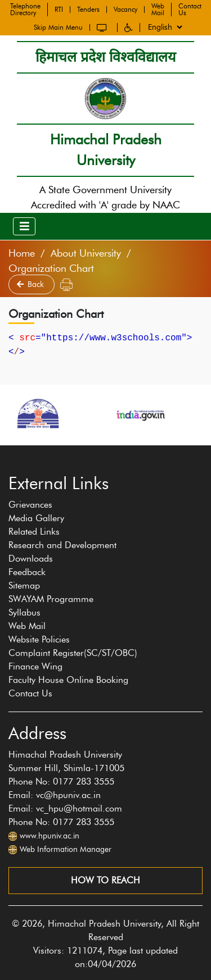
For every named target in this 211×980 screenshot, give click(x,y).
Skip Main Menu (58, 25)
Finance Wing (35, 666)
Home (22, 253)
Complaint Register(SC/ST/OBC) (73, 653)
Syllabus (24, 612)
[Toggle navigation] (24, 226)
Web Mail (158, 7)
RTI (59, 7)
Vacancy (125, 7)
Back (32, 284)
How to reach (105, 880)
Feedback (27, 572)
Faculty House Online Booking (68, 680)
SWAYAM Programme (51, 599)
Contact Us (190, 7)
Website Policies (39, 639)
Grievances (30, 505)
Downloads (31, 559)
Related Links (34, 532)
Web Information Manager (66, 849)
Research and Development (62, 545)
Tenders (88, 7)
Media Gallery (36, 518)
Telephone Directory (25, 7)
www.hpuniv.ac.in (50, 836)
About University (86, 253)
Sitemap (24, 585)
